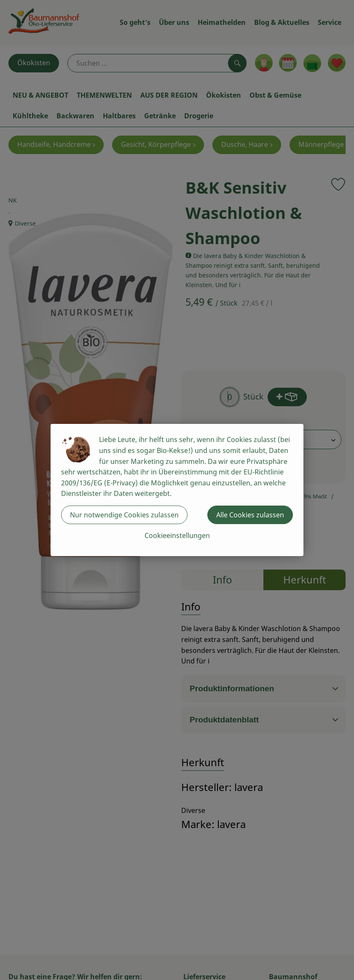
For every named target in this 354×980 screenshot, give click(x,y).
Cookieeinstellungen (177, 535)
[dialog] (177, 490)
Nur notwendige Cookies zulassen (124, 515)
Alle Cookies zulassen (250, 515)
